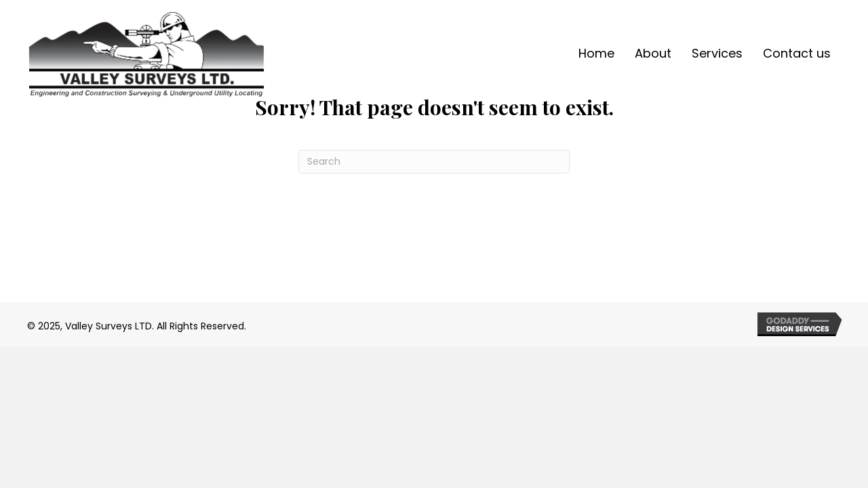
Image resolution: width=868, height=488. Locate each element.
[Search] (434, 162)
